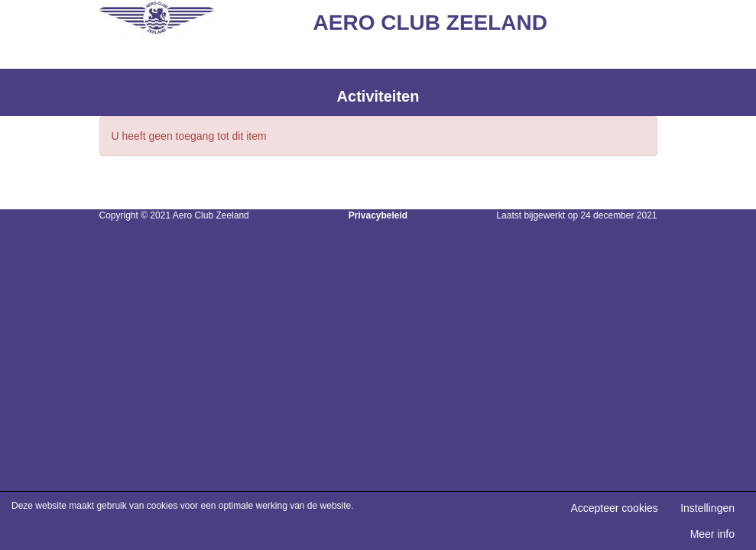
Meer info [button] (712, 534)
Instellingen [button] (707, 508)
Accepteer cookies (614, 508)
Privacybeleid (378, 215)
